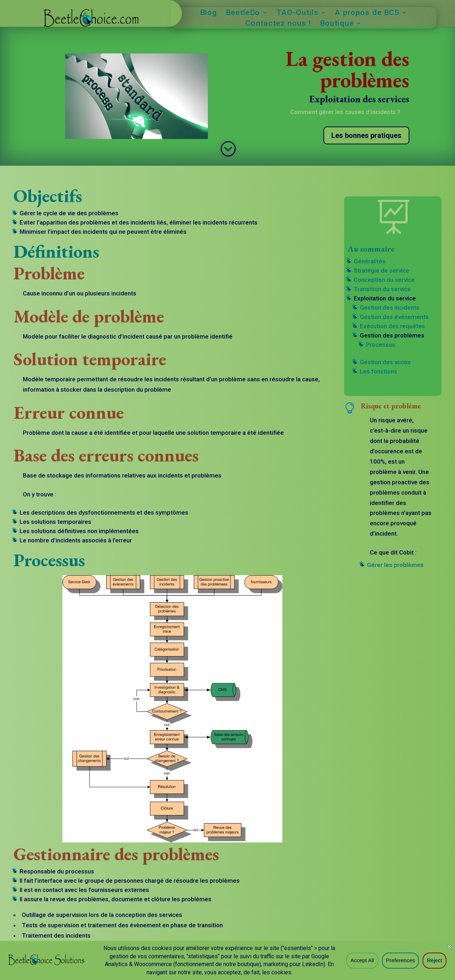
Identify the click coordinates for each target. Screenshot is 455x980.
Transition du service (382, 289)
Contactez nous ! (279, 24)
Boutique (337, 24)
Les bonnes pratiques (366, 135)
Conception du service (384, 280)
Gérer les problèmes (395, 565)
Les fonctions (379, 371)
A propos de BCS (367, 13)
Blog (209, 13)
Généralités (370, 261)
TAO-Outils (298, 13)
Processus (380, 345)
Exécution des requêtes (392, 326)
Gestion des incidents (390, 308)
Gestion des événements (394, 317)
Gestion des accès (385, 362)
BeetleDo (243, 13)
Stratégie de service (382, 270)
